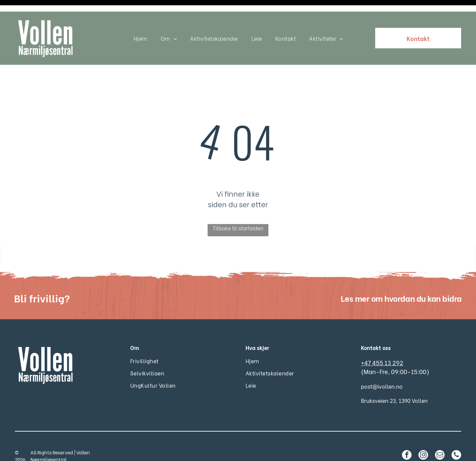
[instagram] (423, 439)
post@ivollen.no (382, 370)
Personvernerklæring (152, 439)
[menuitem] (140, 27)
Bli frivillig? (42, 281)
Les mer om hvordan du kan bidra (401, 281)
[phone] (456, 439)
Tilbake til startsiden (238, 211)
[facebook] (407, 439)
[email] (440, 439)
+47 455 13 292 (382, 346)
